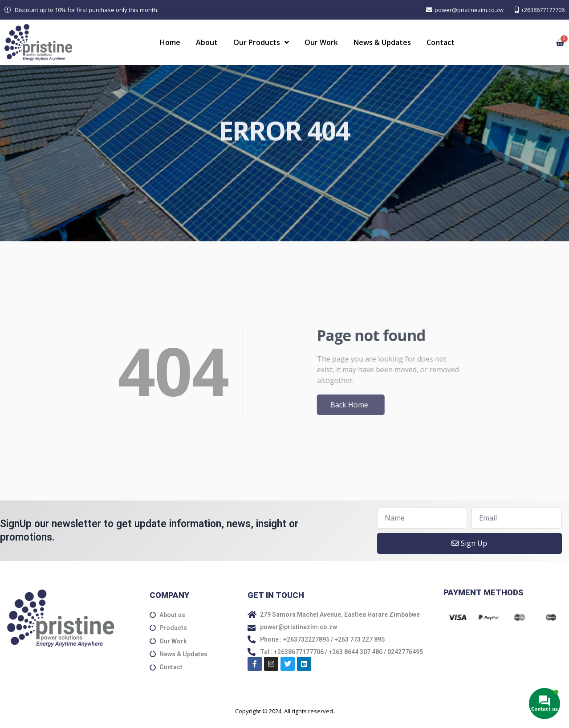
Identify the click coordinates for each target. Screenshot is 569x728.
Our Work (321, 42)
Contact (441, 42)
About (207, 42)
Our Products (261, 42)
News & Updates (382, 42)
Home (170, 42)
